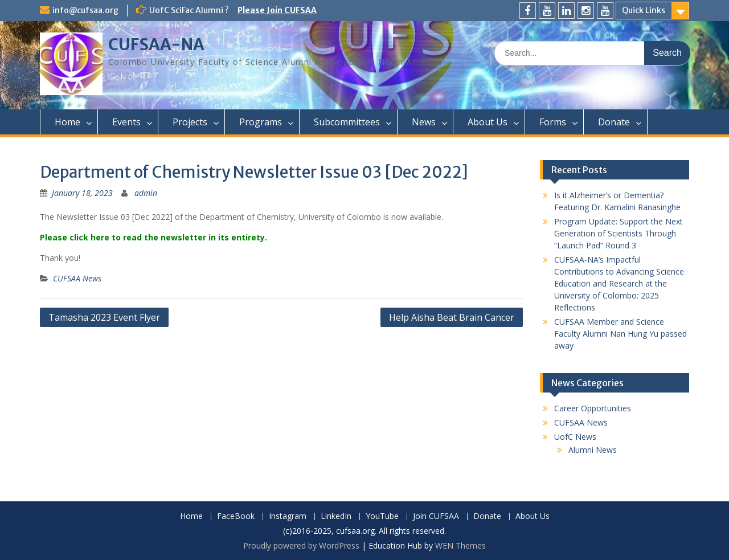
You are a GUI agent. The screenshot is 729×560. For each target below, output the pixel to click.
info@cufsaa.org (85, 10)
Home (67, 122)
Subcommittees (347, 122)
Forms (553, 122)
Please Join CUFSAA (277, 10)
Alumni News (593, 450)
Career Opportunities (593, 408)
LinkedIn (336, 516)
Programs (261, 122)
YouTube (382, 516)
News (424, 122)
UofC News (575, 437)
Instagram (288, 516)
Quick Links (644, 10)
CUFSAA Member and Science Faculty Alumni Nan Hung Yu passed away (621, 334)
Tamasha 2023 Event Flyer (104, 317)
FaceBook (236, 516)
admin (146, 193)
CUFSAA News (77, 278)
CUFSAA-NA (156, 44)
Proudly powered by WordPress (301, 545)
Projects (190, 122)
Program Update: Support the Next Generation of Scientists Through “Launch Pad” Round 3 (619, 233)
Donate (614, 122)
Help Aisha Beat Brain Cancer (452, 317)
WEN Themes (460, 545)
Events (126, 122)
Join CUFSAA (436, 516)
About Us (488, 122)
